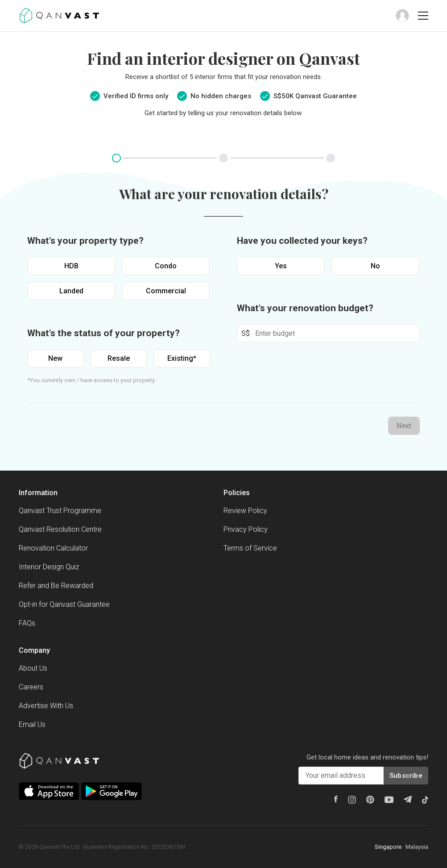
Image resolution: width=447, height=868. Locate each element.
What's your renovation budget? (305, 308)
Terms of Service (250, 548)
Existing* (182, 358)
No (375, 266)
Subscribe (406, 776)
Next (404, 426)
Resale (119, 358)
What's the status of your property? (103, 333)
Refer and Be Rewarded (56, 586)
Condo (166, 266)
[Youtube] (389, 800)
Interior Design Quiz (49, 567)
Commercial (166, 291)
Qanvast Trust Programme (60, 511)
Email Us (32, 724)
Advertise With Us (46, 706)
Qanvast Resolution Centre (60, 529)
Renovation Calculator (53, 548)
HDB (71, 266)
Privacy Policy (246, 529)
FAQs (27, 623)
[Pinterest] (370, 800)
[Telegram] (408, 799)
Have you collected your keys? (302, 241)
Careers (31, 687)
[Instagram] (352, 800)
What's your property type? (85, 241)
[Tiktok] (425, 800)
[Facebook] (336, 799)
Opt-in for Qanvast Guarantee (64, 604)
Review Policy (245, 511)
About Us (33, 668)
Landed (71, 291)
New (55, 358)
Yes (281, 266)
